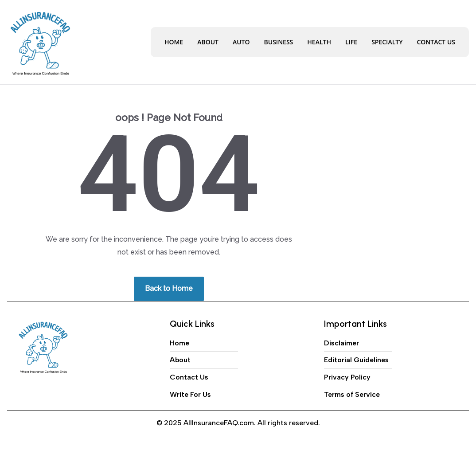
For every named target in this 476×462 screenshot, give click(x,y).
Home (174, 42)
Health (319, 42)
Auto (241, 42)
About (208, 42)
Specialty (387, 42)
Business (279, 42)
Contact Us (436, 42)
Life (351, 42)
